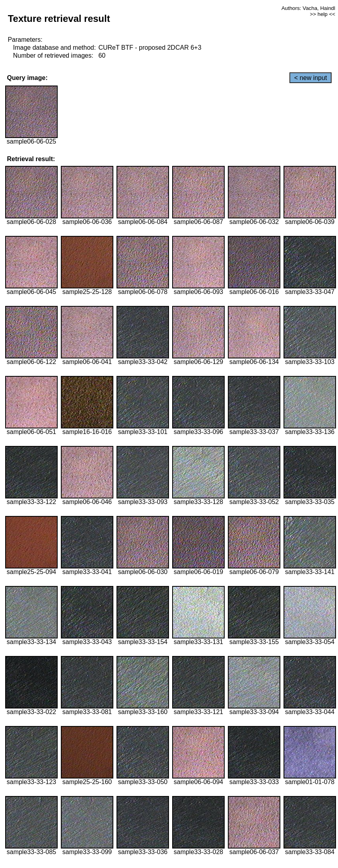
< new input (311, 78)
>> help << (322, 14)
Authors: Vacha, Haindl (308, 8)
